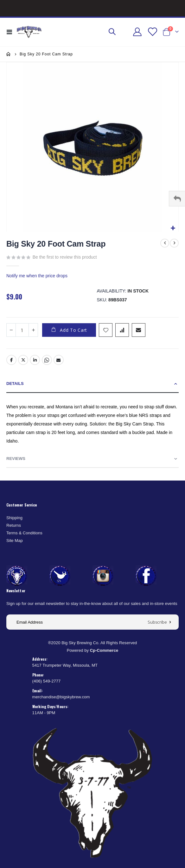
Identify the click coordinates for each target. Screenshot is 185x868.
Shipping (14, 518)
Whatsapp (47, 360)
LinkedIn (35, 360)
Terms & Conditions (24, 533)
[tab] (92, 384)
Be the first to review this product (65, 257)
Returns (14, 525)
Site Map (15, 541)
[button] (173, 228)
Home (9, 54)
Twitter (23, 360)
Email (59, 360)
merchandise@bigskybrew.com (61, 697)
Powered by (93, 650)
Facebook (11, 360)
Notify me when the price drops (37, 276)
